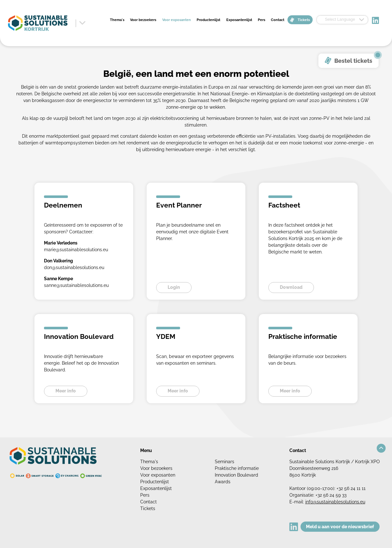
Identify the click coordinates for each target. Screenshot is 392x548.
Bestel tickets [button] (353, 61)
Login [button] (174, 287)
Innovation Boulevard (236, 475)
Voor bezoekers (143, 20)
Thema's (117, 20)
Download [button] (291, 287)
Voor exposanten (177, 20)
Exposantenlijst (239, 20)
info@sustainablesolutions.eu (335, 502)
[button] (381, 448)
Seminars (225, 462)
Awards (223, 482)
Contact (278, 20)
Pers (261, 20)
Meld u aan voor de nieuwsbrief (340, 527)
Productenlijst (208, 20)
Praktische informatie (237, 468)
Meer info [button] (66, 391)
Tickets (304, 20)
